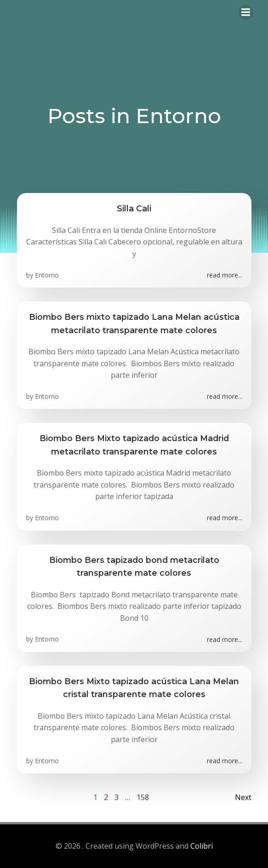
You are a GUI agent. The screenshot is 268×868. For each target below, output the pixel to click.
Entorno (47, 275)
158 (143, 797)
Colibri (202, 846)
